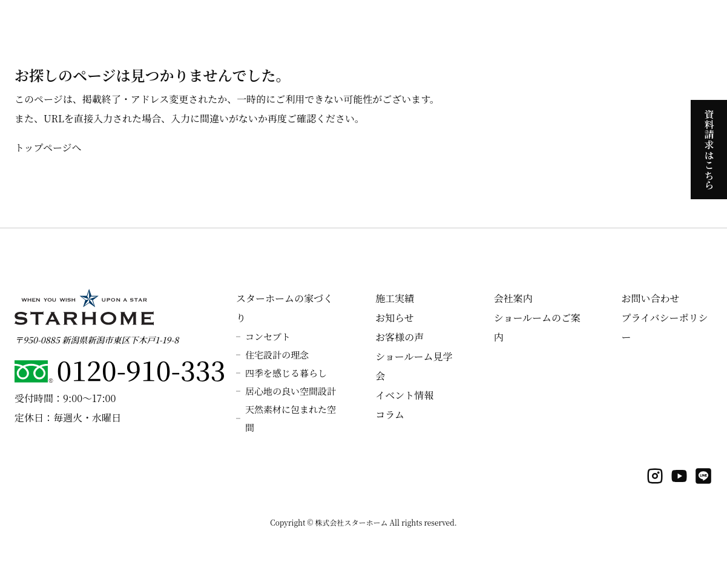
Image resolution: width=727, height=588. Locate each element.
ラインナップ (511, 24)
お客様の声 (400, 337)
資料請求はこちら (709, 149)
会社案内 (683, 24)
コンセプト (268, 336)
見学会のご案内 (444, 24)
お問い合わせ (650, 298)
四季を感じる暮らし (286, 373)
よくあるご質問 (624, 24)
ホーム (196, 24)
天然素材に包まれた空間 (291, 418)
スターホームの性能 (364, 24)
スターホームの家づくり (268, 24)
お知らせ (395, 318)
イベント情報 (404, 395)
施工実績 (565, 24)
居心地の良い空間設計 (291, 391)
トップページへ (48, 147)
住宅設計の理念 (277, 355)
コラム (390, 415)
